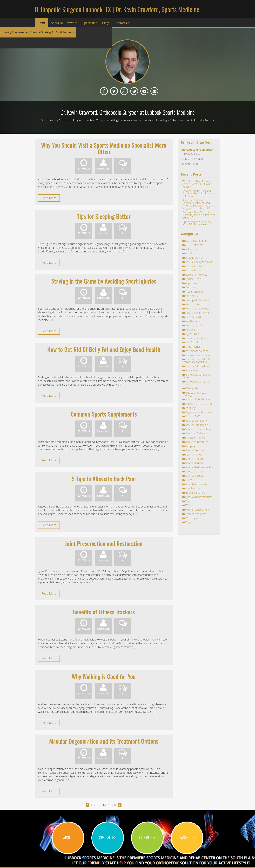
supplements (193, 488)
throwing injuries (195, 493)
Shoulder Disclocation (198, 429)
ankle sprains (193, 249)
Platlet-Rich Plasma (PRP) (200, 404)
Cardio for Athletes (196, 275)
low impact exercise (197, 351)
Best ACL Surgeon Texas (199, 262)
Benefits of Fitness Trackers (104, 612)
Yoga (188, 522)
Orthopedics (193, 388)
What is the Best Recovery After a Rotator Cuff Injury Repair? (198, 184)
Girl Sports (192, 296)
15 (112, 805)
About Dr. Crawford (64, 23)
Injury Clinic (192, 334)
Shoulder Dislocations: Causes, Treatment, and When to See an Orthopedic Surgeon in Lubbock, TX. (199, 204)
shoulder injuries (195, 438)
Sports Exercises (195, 450)
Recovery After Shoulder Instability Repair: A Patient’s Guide (199, 215)
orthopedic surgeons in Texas (198, 376)
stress (189, 480)
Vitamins (190, 501)
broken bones (194, 270)
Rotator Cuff (192, 416)
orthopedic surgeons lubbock (196, 383)
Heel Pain (191, 330)
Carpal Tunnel (194, 279)
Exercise (190, 287)
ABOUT (68, 837)
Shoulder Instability (197, 442)
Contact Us (122, 23)
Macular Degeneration (198, 355)
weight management (197, 510)
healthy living (193, 321)
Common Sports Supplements (104, 414)
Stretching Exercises (197, 484)
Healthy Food (193, 317)
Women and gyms (196, 514)
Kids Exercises (194, 342)
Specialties (90, 23)
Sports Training (194, 471)
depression (192, 283)
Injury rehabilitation (197, 338)
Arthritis (190, 253)
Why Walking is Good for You (104, 676)
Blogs (106, 23)
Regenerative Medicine (199, 412)
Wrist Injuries (193, 518)
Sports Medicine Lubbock (200, 467)
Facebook (187, 837)
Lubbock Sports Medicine (197, 150)
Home (42, 23)
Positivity (190, 408)
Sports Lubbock (195, 459)
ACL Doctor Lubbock (197, 241)
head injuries (193, 304)
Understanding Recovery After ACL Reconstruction (197, 223)
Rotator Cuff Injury (196, 421)
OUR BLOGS (147, 837)
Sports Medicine (195, 463)
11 (97, 805)
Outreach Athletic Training (194, 394)
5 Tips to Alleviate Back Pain (104, 479)
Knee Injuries (193, 347)
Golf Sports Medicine (198, 300)
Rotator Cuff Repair (197, 425)
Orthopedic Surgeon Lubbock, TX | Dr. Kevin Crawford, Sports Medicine (117, 9)
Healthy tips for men (197, 325)
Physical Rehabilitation (198, 399)
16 (115, 805)
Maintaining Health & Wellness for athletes (196, 361)
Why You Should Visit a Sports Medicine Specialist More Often (104, 148)
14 (108, 805)
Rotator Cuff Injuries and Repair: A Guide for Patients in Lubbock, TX (198, 193)
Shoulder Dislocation (198, 433)
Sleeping (190, 446)
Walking (190, 505)
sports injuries (194, 455)
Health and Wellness (197, 309)
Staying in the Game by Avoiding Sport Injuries (104, 281)
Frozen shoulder (195, 292)
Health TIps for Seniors (199, 313)
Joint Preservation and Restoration (104, 543)
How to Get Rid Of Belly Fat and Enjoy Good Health (104, 349)
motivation (192, 370)
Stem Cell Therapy (196, 476)
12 (101, 805)
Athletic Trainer (194, 258)
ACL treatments (194, 245)
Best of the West (195, 266)
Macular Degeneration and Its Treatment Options (104, 741)
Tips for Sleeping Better (104, 216)
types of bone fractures (199, 497)
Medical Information (197, 366)
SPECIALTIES (108, 837)
